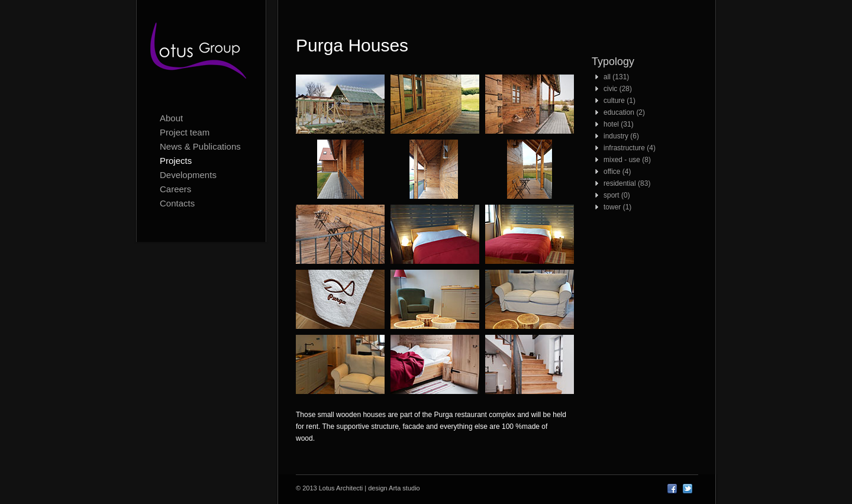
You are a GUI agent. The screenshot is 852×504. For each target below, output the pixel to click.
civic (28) (618, 89)
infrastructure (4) (630, 148)
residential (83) (627, 183)
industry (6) (621, 136)
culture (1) (619, 101)
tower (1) (617, 207)
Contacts (177, 203)
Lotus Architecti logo (201, 53)
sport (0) (617, 195)
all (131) (616, 77)
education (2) (624, 112)
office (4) (617, 172)
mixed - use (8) (627, 160)
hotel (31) (619, 124)
